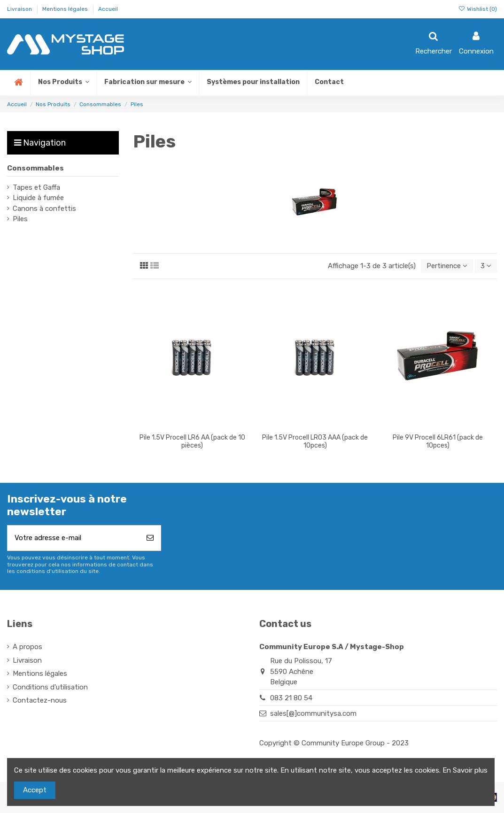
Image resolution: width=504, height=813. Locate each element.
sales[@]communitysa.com (313, 713)
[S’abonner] (150, 538)
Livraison (20, 9)
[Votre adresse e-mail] (74, 538)
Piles (20, 219)
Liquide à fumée (38, 198)
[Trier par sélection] (446, 266)
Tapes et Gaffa (36, 187)
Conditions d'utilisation (50, 687)
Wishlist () (478, 9)
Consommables (35, 168)
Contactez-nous (40, 701)
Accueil (108, 9)
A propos (27, 647)
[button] (147, 82)
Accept (35, 790)
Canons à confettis (44, 209)
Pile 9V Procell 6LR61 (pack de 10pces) (438, 441)
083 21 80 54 (291, 698)
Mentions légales (66, 9)
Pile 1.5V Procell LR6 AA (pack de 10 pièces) (192, 441)
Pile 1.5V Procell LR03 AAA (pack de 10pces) (315, 441)
